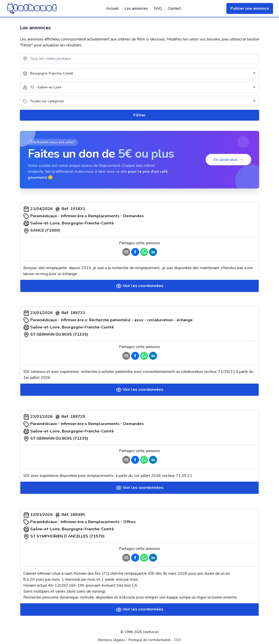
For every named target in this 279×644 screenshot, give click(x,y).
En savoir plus (228, 160)
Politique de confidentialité (150, 640)
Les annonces (136, 8)
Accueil (112, 8)
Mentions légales (111, 640)
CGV (178, 640)
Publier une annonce (250, 8)
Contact (174, 8)
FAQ (158, 8)
